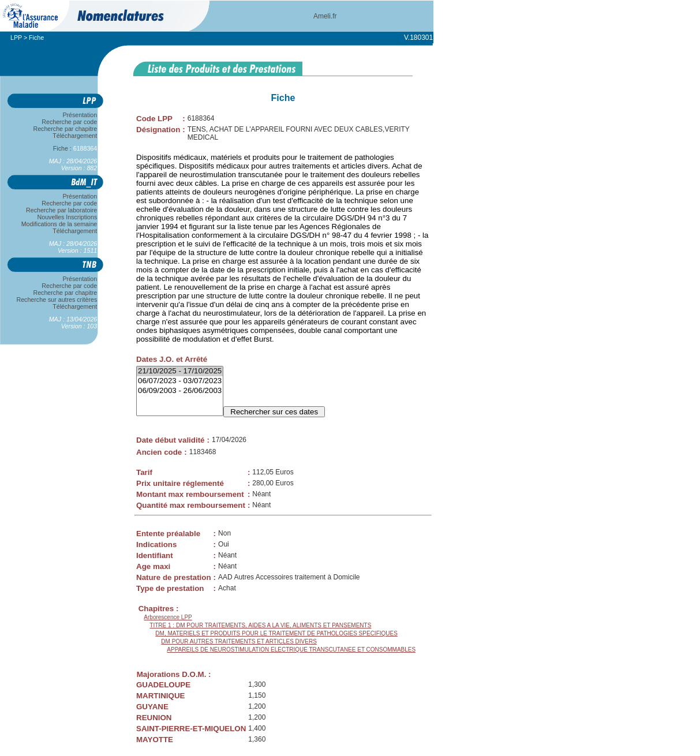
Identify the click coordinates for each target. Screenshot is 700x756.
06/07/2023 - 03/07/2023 (180, 381)
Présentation (80, 115)
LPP (16, 38)
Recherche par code (70, 122)
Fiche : (75, 148)
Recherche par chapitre (65, 129)
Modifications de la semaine (59, 224)
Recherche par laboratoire (61, 210)
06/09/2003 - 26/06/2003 (180, 391)
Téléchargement (75, 136)
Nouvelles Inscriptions (67, 217)
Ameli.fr (325, 16)
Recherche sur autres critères (57, 300)
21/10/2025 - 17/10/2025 (180, 371)
